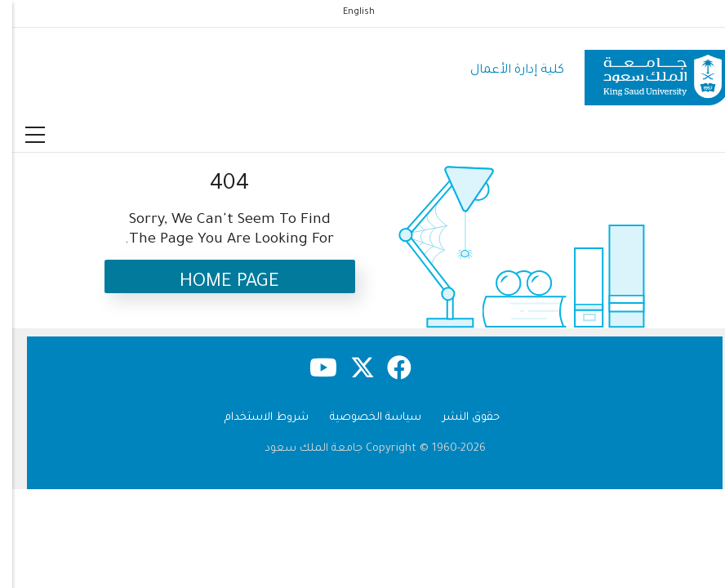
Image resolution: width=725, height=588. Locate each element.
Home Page (217, 283)
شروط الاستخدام (254, 418)
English (347, 12)
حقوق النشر (459, 418)
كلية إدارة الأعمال (505, 71)
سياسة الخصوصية (363, 418)
